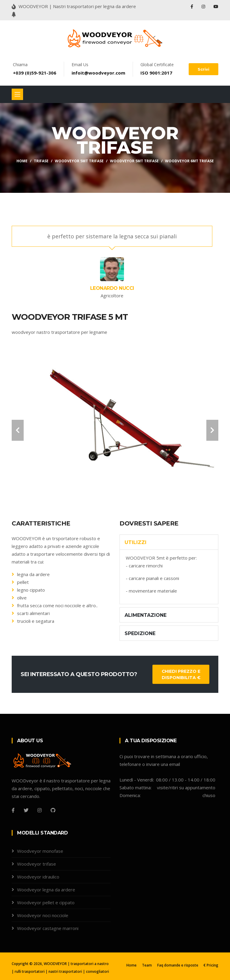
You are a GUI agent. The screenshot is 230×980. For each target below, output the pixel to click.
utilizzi (136, 542)
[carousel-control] (18, 430)
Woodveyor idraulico (38, 877)
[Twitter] (26, 810)
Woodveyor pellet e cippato (46, 902)
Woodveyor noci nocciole (43, 915)
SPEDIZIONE (140, 633)
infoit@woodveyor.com (98, 73)
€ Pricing (211, 965)
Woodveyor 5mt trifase (134, 161)
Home (22, 161)
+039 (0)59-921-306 (35, 73)
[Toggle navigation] (17, 94)
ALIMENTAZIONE (146, 615)
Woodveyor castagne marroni (48, 928)
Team (147, 965)
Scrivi (203, 69)
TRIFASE (41, 161)
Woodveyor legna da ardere (46, 890)
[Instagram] (40, 810)
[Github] (53, 810)
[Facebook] (13, 810)
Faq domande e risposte (178, 965)
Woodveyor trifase (37, 864)
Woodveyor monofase (40, 851)
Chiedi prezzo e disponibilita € (181, 674)
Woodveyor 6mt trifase (189, 161)
